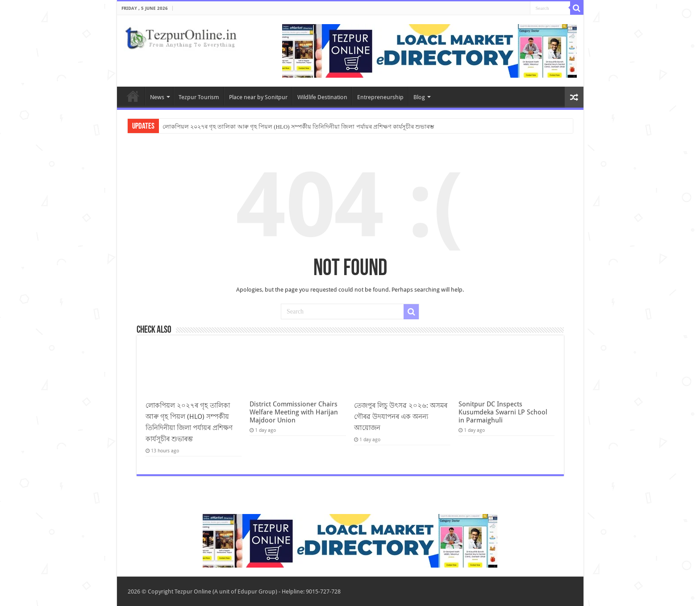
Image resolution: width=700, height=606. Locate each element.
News (157, 97)
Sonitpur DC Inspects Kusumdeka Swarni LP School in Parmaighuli (503, 412)
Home (133, 96)
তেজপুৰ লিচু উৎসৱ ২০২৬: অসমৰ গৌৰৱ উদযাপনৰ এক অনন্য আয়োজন (401, 417)
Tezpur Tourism (199, 97)
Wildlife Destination (322, 97)
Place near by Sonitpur (258, 97)
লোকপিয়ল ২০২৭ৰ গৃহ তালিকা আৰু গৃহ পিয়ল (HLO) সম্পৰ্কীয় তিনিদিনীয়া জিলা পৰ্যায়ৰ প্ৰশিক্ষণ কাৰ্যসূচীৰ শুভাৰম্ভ (298, 127)
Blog (419, 97)
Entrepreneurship (380, 97)
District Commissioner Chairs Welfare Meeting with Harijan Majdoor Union (294, 412)
